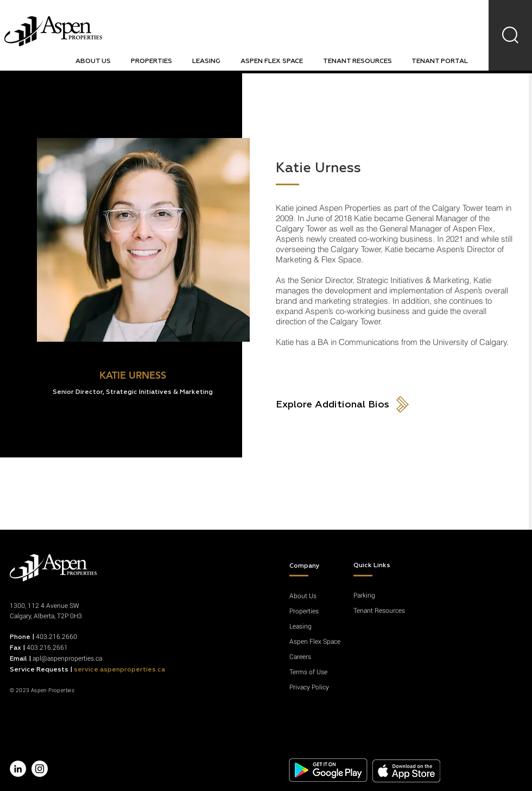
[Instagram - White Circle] (40, 769)
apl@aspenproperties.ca (67, 658)
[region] (511, 37)
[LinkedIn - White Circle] (18, 769)
